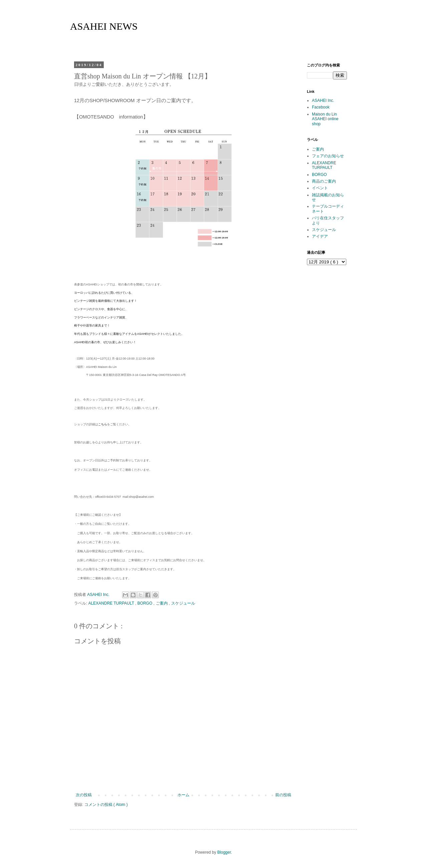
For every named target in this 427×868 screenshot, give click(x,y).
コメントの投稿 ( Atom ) (106, 805)
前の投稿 (283, 795)
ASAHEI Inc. (323, 100)
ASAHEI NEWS (104, 26)
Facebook (321, 107)
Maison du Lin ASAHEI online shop (325, 119)
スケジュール (183, 603)
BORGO (145, 603)
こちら (103, 424)
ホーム (183, 795)
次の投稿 (84, 795)
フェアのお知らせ (328, 156)
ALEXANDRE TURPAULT (112, 603)
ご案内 (162, 603)
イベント (320, 188)
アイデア (320, 236)
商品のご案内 (324, 181)
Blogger (224, 852)
